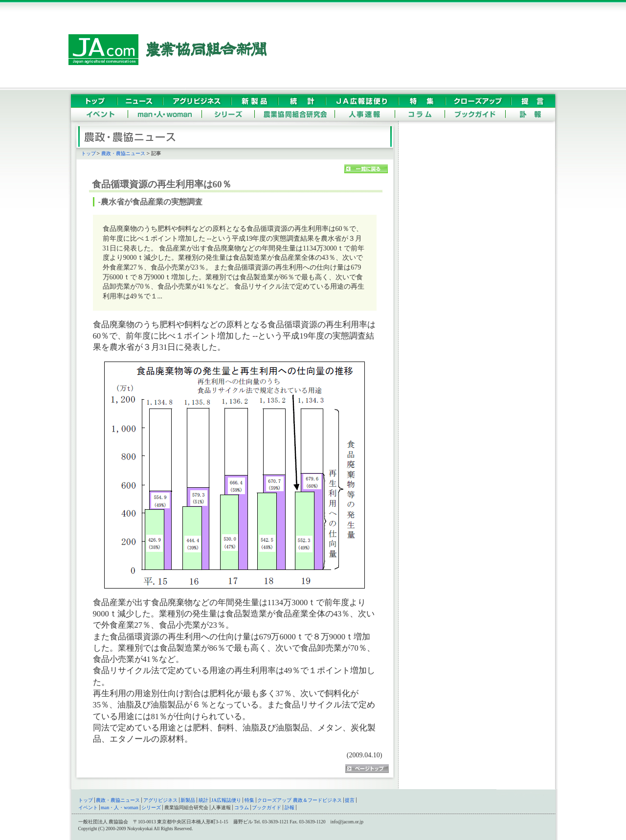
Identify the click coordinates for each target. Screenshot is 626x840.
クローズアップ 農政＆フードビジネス (300, 800)
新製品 (188, 800)
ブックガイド (267, 807)
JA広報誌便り (226, 800)
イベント (88, 807)
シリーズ (151, 807)
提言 (350, 800)
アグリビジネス (160, 800)
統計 (203, 800)
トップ (89, 153)
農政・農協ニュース (123, 153)
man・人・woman (120, 807)
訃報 (290, 807)
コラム (242, 807)
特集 (249, 800)
